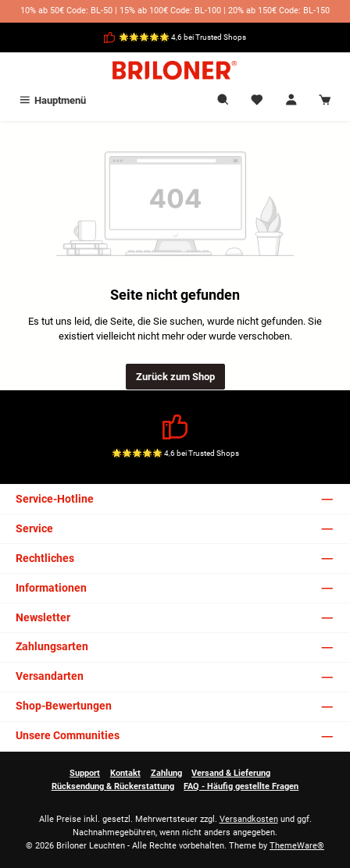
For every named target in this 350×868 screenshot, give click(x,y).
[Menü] (52, 100)
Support (85, 773)
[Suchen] (223, 100)
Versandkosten (249, 819)
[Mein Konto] (291, 100)
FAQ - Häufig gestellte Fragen (241, 786)
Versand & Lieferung (231, 773)
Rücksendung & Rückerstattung (113, 786)
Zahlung (166, 773)
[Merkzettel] (257, 100)
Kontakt (125, 773)
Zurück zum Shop (175, 377)
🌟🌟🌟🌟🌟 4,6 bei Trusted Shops (182, 37)
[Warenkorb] (325, 100)
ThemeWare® (297, 846)
